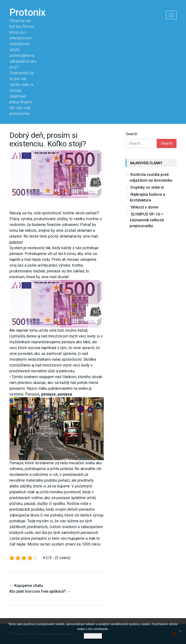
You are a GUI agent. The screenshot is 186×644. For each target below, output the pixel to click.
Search (132, 134)
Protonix (27, 12)
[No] (180, 631)
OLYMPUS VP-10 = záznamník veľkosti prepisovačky (147, 220)
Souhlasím (93, 636)
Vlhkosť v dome (144, 207)
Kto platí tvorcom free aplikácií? (40, 591)
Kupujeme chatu (26, 586)
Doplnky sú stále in (147, 187)
